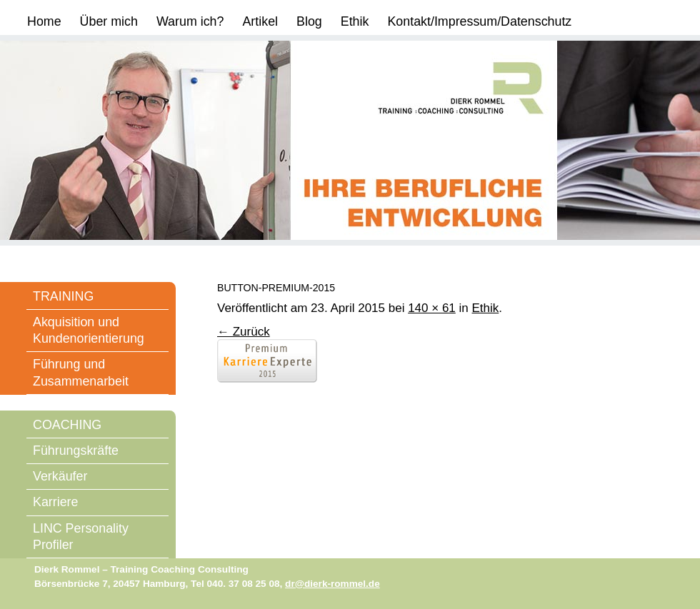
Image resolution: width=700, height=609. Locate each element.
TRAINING (63, 296)
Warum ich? (190, 21)
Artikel (260, 21)
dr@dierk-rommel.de (332, 584)
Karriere (55, 502)
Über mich (109, 21)
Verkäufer (60, 476)
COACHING (67, 425)
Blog (309, 21)
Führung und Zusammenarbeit (81, 372)
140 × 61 (432, 308)
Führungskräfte (76, 451)
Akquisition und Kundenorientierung (89, 330)
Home (44, 21)
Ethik (355, 21)
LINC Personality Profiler (81, 537)
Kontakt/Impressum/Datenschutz (479, 21)
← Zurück (244, 332)
